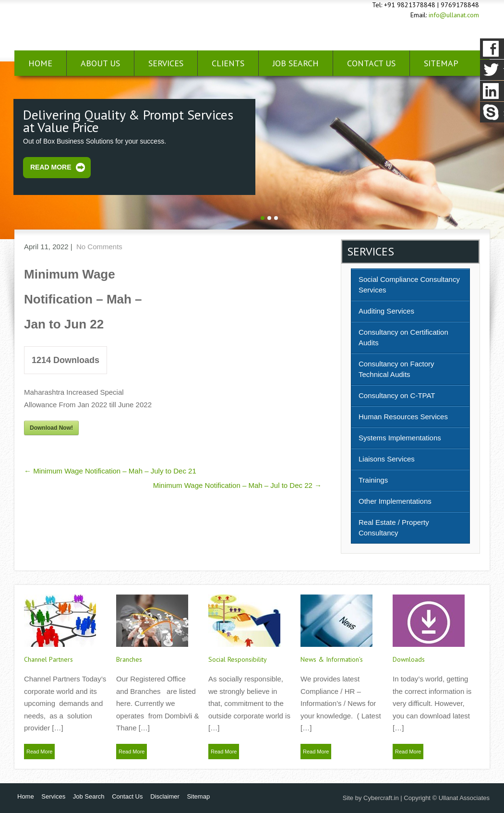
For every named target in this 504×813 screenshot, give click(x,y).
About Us (100, 63)
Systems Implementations (400, 438)
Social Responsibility (238, 659)
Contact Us (371, 63)
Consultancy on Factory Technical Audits (396, 369)
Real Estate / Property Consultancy (394, 528)
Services (166, 63)
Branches (129, 659)
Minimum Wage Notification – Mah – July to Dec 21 (110, 471)
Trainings (373, 480)
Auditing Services (386, 311)
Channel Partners (48, 659)
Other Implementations (395, 501)
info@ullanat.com (454, 15)
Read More (51, 167)
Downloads (409, 659)
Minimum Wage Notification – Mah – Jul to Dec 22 (237, 485)
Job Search (296, 63)
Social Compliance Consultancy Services (409, 285)
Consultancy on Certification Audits (403, 337)
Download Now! (51, 428)
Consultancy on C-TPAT (397, 395)
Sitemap (198, 796)
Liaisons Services (387, 459)
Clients (228, 63)
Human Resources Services (403, 417)
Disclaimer (165, 796)
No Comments (99, 247)
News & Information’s (332, 659)
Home (40, 63)
